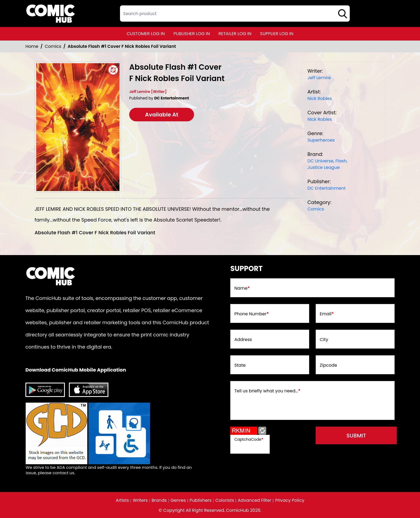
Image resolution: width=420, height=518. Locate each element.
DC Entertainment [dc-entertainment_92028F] (326, 188)
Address (243, 340)
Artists (122, 500)
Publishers (201, 500)
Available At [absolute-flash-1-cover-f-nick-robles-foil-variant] (162, 115)
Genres (178, 500)
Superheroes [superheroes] (321, 140)
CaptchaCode (249, 439)
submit (356, 436)
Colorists (225, 500)
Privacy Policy (290, 500)
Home (32, 46)
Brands (159, 500)
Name (242, 288)
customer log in (146, 34)
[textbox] (235, 14)
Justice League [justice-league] (323, 167)
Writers (140, 500)
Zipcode (328, 365)
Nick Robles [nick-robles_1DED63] (319, 98)
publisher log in (192, 34)
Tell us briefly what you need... (267, 391)
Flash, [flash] (341, 161)
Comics (53, 46)
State (240, 365)
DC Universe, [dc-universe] (321, 161)
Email (327, 314)
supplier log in (277, 34)
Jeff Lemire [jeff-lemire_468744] (319, 78)
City (324, 340)
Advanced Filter (255, 500)
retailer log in (235, 34)
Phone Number (251, 314)
